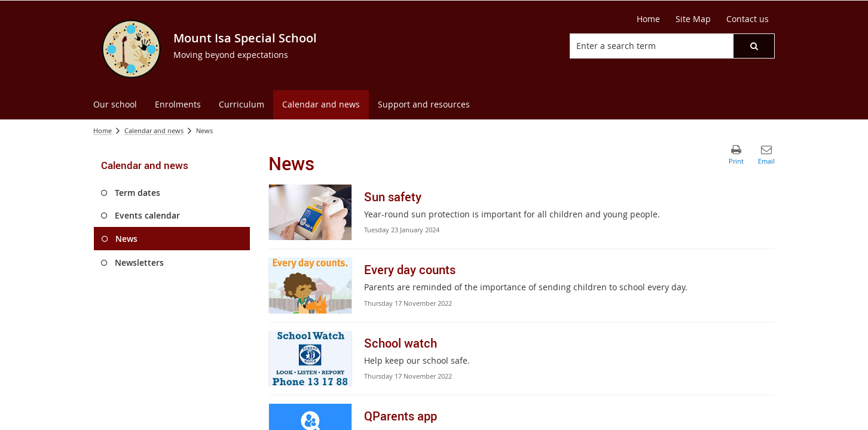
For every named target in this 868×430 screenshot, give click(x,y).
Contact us (748, 19)
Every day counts (410, 270)
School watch (401, 343)
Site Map (693, 19)
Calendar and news (154, 130)
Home (648, 19)
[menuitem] (115, 105)
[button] (754, 46)
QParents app (401, 416)
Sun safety (393, 197)
